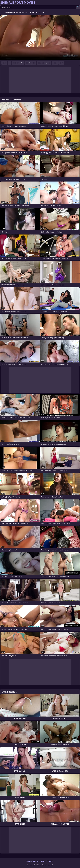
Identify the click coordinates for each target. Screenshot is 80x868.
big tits (28, 63)
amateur (16, 63)
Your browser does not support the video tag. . (40, 38)
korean (55, 63)
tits (34, 63)
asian (4, 63)
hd (10, 63)
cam (61, 63)
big (22, 63)
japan (48, 63)
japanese (41, 63)
